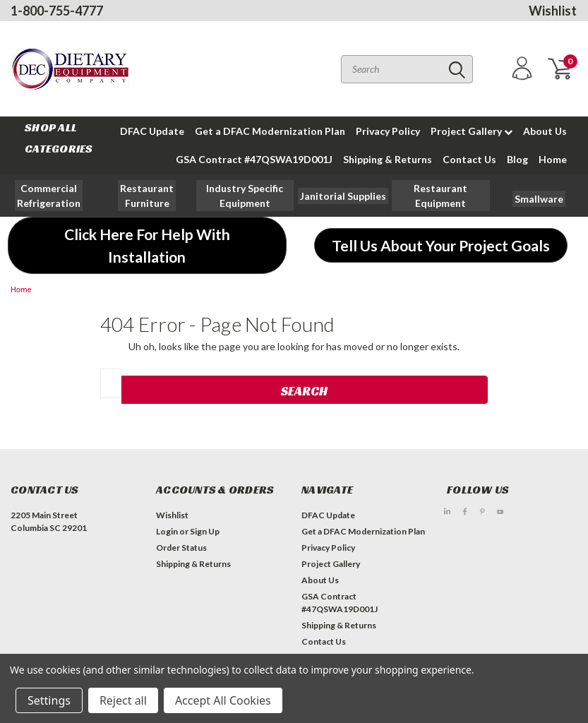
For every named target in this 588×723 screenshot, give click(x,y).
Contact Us (469, 159)
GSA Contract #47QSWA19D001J (254, 159)
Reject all (123, 700)
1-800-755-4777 (57, 11)
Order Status (181, 548)
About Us (545, 131)
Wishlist (553, 11)
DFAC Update (152, 131)
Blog (517, 159)
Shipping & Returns (388, 159)
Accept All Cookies (223, 700)
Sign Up (205, 531)
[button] (147, 196)
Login (167, 531)
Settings (49, 700)
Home (553, 159)
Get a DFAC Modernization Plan (270, 131)
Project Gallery (472, 131)
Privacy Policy (388, 131)
